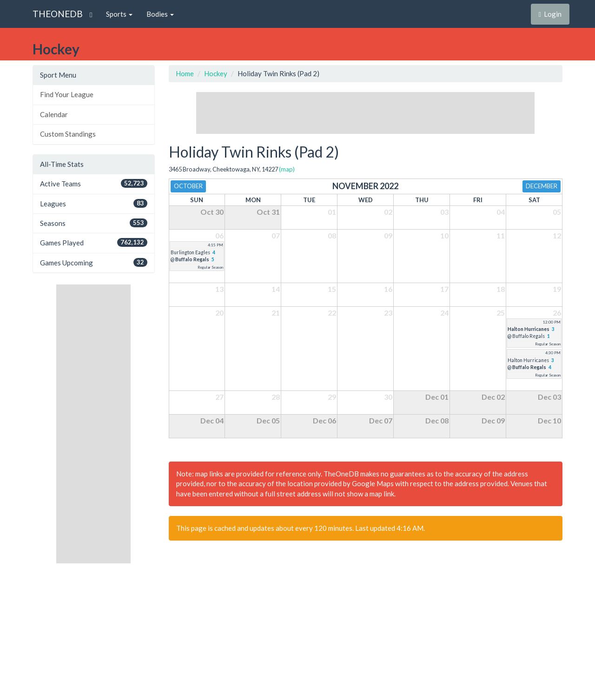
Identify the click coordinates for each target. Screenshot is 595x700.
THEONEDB (58, 14)
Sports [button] (119, 14)
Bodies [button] (160, 14)
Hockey (216, 73)
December (542, 186)
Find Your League (67, 94)
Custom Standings (68, 134)
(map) (287, 169)
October (188, 186)
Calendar (54, 114)
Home (185, 73)
